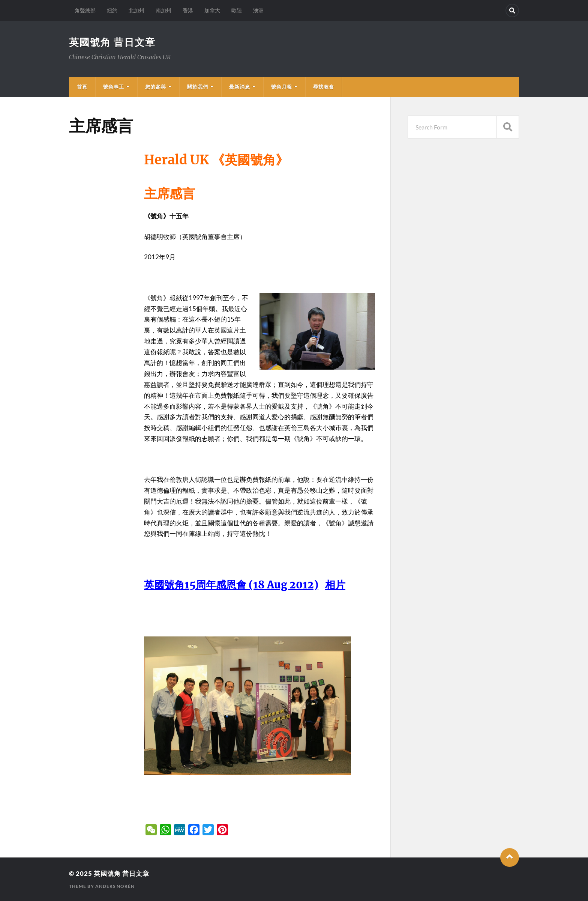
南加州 (163, 10)
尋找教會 (324, 87)
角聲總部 (85, 10)
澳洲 (258, 10)
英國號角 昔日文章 (112, 42)
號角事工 (114, 87)
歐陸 (237, 10)
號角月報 (282, 87)
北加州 (136, 10)
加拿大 (212, 10)
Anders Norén (115, 886)
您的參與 (156, 87)
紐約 (112, 10)
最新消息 (240, 87)
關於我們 (198, 87)
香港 (188, 10)
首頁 (82, 87)
